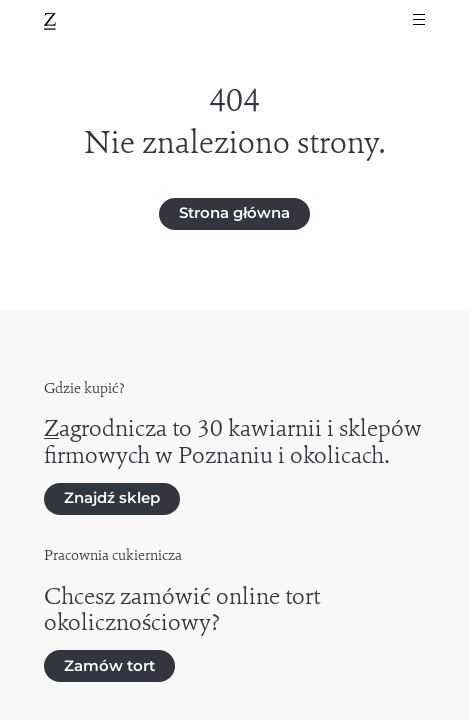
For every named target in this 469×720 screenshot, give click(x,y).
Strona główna (234, 213)
